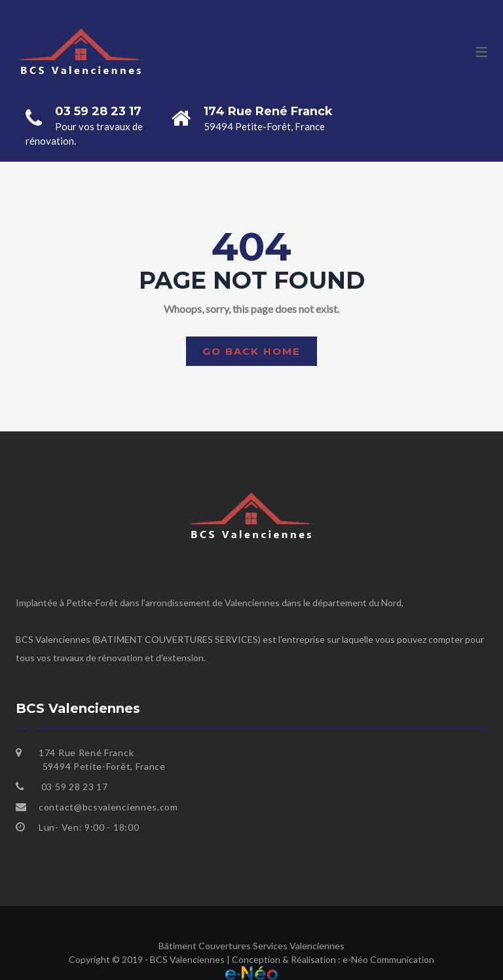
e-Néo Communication (388, 959)
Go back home (251, 351)
